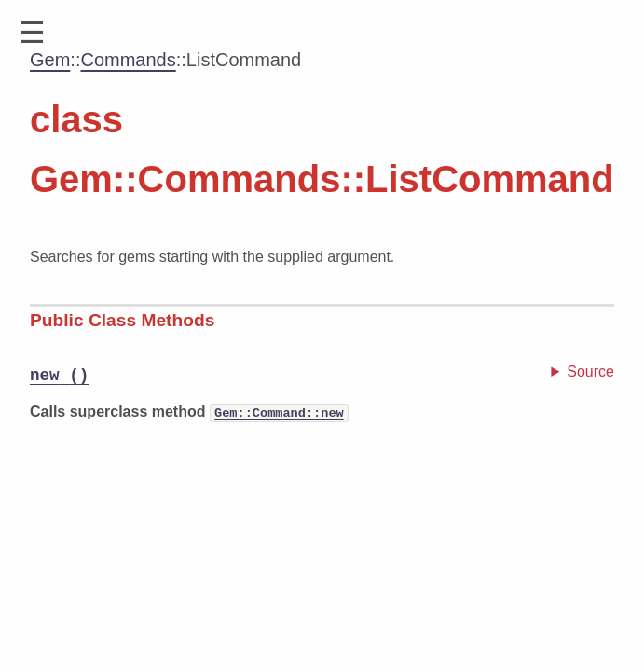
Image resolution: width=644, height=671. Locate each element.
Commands (128, 60)
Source (590, 371)
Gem (50, 60)
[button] (32, 33)
